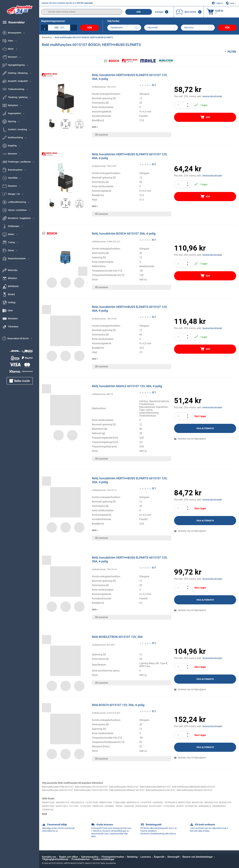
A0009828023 (80, 813)
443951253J (95, 810)
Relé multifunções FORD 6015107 (60, 787)
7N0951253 (135, 810)
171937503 (122, 810)
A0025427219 (50, 810)
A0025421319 (65, 806)
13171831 (109, 810)
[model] (161, 28)
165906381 (171, 806)
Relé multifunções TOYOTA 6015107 (149, 790)
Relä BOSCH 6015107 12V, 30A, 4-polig (118, 705)
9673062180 (49, 813)
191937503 (158, 806)
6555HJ (159, 810)
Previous (45, 282)
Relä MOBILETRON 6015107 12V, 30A (117, 637)
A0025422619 (81, 806)
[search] (82, 12)
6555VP (227, 810)
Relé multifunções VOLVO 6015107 (98, 787)
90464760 (170, 810)
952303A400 (184, 810)
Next (87, 282)
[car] (198, 28)
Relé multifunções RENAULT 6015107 (190, 790)
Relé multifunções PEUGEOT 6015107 (97, 794)
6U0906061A (64, 813)
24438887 (148, 810)
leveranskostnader (212, 96)
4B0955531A (143, 806)
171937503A (214, 810)
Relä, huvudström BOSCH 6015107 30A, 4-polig (124, 233)
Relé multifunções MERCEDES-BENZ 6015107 (67, 790)
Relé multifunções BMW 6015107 (172, 787)
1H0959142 (95, 813)
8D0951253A (201, 806)
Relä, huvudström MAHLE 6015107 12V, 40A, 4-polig (127, 386)
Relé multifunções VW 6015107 (136, 787)
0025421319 (65, 810)
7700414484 (128, 806)
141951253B (97, 806)
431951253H (199, 810)
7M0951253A (113, 806)
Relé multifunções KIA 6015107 (59, 794)
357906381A (185, 806)
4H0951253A (49, 806)
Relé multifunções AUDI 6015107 (110, 790)
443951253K (80, 810)
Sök (139, 12)
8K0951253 (215, 806)
